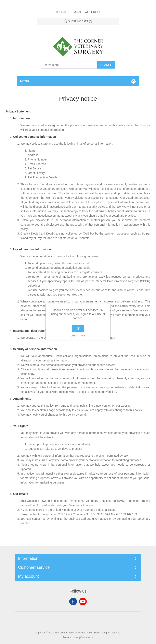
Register (62, 12)
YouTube (83, 601)
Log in (77, 12)
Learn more (78, 335)
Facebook (73, 601)
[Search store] (69, 65)
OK (78, 329)
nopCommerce (85, 637)
